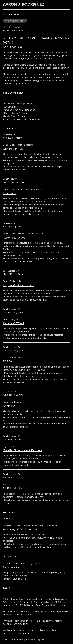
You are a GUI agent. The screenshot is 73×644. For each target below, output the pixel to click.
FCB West (9, 361)
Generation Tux (13, 149)
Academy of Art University (20, 529)
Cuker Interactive (14, 237)
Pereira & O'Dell (13, 323)
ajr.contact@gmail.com (14, 27)
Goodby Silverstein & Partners (23, 450)
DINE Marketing (13, 488)
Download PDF (15, 21)
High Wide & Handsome (19, 285)
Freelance (9, 193)
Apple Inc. (9, 406)
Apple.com (56, 411)
